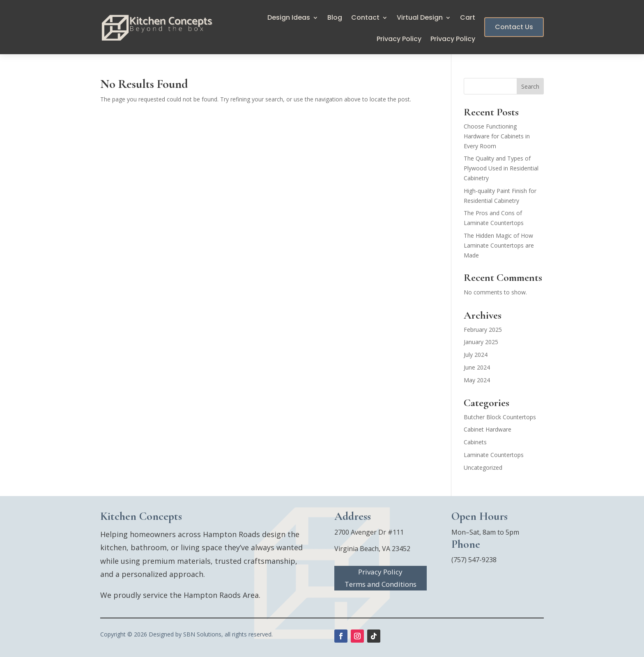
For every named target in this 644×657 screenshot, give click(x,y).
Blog (335, 18)
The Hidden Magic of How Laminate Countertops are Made (499, 245)
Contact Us (514, 27)
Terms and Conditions (381, 585)
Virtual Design (420, 18)
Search (530, 86)
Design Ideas (289, 18)
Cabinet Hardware (488, 429)
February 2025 (483, 330)
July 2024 (476, 355)
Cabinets (475, 442)
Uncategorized (483, 467)
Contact (365, 18)
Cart (468, 18)
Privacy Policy (399, 40)
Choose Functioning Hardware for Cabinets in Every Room (497, 136)
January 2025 (481, 342)
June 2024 (477, 367)
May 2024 (477, 380)
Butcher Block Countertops (500, 417)
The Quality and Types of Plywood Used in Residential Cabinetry (501, 168)
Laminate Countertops (494, 455)
